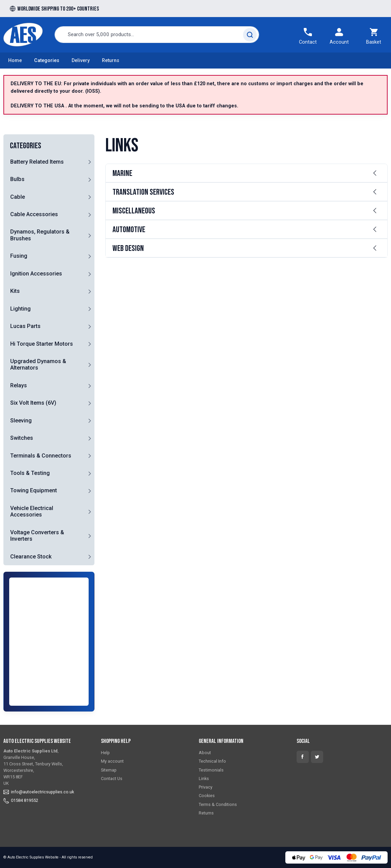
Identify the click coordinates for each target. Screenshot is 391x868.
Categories (47, 61)
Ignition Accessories (36, 274)
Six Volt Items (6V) (33, 403)
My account (112, 761)
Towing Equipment (34, 490)
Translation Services (143, 192)
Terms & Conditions (218, 804)
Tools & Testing (30, 473)
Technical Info (212, 761)
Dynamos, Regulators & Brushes (40, 235)
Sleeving (21, 421)
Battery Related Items (37, 162)
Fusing (19, 256)
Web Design (128, 248)
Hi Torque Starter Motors (42, 344)
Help (105, 753)
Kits (15, 291)
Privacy (206, 787)
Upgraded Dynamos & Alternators (38, 364)
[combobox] (157, 35)
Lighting (20, 309)
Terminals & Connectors (41, 456)
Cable (18, 197)
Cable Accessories (34, 214)
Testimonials (211, 770)
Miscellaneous (134, 211)
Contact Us (112, 779)
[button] (90, 162)
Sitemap (109, 770)
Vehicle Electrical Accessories (32, 511)
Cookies (207, 796)
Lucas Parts (25, 326)
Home (15, 61)
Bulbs (17, 179)
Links (204, 779)
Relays (19, 385)
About (205, 753)
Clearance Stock (31, 557)
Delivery (81, 61)
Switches (22, 438)
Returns (111, 61)
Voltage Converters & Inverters (37, 536)
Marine (122, 173)
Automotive (129, 230)
